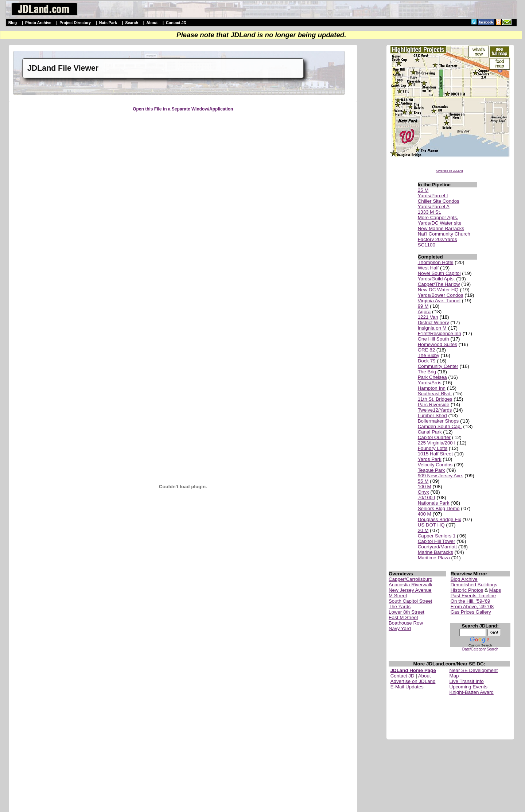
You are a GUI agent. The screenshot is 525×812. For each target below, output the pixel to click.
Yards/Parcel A (434, 207)
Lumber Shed (432, 415)
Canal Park (430, 432)
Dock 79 (427, 361)
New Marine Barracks (441, 228)
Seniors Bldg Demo (439, 508)
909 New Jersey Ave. (441, 476)
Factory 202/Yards (437, 239)
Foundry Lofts (433, 448)
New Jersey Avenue (410, 590)
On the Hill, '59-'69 (470, 601)
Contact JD (176, 23)
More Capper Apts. (438, 217)
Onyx (423, 492)
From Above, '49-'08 (472, 607)
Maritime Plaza (434, 558)
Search (132, 23)
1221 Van (428, 317)
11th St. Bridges (435, 399)
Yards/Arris (430, 383)
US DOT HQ (431, 525)
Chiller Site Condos (439, 201)
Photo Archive (38, 23)
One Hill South (433, 339)
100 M (425, 487)
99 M (423, 306)
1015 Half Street (435, 454)
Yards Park (430, 459)
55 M (423, 481)
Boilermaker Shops (438, 421)
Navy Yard (400, 628)
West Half (428, 268)
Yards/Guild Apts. (436, 279)
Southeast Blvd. (435, 394)
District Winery (433, 323)
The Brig (427, 372)
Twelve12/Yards (435, 410)
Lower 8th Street (407, 612)
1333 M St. (429, 212)
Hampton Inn (432, 388)
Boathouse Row (406, 623)
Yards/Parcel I (433, 196)
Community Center (438, 366)
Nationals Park (434, 503)
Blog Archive (464, 579)
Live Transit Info (467, 681)
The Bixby (429, 355)
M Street (398, 596)
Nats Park (108, 23)
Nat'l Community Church (444, 234)
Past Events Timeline (473, 596)
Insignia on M (432, 328)
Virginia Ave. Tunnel (439, 301)
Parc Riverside (434, 405)
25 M (423, 190)
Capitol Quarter (434, 437)
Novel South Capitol (439, 273)
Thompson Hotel (436, 262)
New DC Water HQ (438, 290)
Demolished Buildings (474, 585)
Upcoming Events (468, 687)
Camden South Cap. (440, 426)
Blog (13, 23)
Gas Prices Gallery (471, 612)
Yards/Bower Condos (441, 295)
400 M (425, 514)
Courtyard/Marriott (437, 547)
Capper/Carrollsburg (411, 579)
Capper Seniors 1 (437, 536)
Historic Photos (467, 590)
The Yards (400, 607)
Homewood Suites (437, 344)
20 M (423, 530)
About (152, 23)
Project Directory (75, 23)
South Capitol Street (410, 601)
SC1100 (427, 245)
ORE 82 (426, 350)
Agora (424, 312)
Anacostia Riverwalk (411, 585)
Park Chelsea (432, 377)
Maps (495, 590)
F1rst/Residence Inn (440, 333)
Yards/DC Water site (440, 223)
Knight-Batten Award (472, 692)
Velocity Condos (435, 465)
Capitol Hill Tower (437, 541)
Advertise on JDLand (449, 171)
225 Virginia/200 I (437, 443)
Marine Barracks (435, 552)
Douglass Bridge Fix (440, 519)
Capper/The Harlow (439, 284)
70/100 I (427, 498)
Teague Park (431, 470)
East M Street (403, 617)
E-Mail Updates (407, 687)
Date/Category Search (480, 649)
